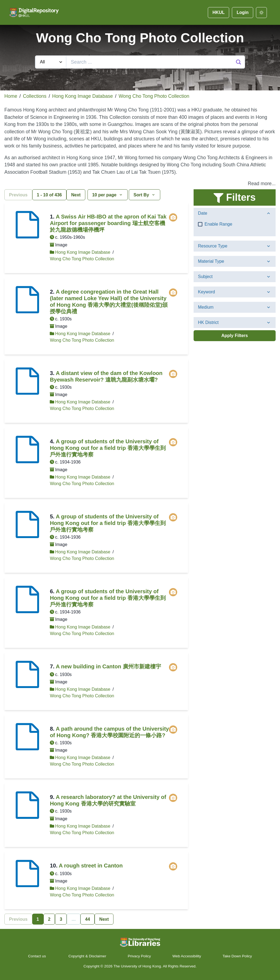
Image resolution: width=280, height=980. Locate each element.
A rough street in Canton (91, 866)
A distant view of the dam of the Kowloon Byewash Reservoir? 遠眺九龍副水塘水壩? (106, 376)
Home (11, 96)
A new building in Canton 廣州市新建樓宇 (108, 666)
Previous (18, 195)
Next (76, 195)
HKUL (218, 12)
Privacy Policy (139, 956)
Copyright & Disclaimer (87, 956)
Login (243, 12)
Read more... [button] (262, 184)
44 (87, 919)
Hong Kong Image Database (83, 96)
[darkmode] (261, 13)
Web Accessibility (187, 956)
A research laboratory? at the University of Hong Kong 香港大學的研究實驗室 (108, 800)
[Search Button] (238, 62)
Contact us (38, 956)
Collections (35, 96)
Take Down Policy (237, 956)
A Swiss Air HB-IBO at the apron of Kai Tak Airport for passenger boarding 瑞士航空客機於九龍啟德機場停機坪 (108, 223)
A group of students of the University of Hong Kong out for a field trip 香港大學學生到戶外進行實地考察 (108, 448)
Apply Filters (235, 336)
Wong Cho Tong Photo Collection (154, 96)
